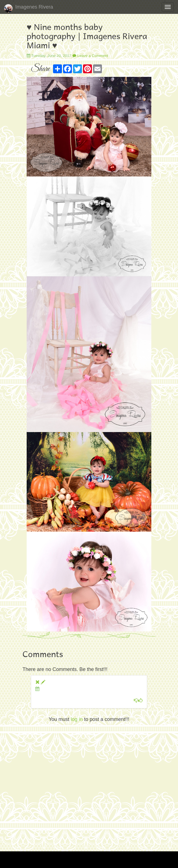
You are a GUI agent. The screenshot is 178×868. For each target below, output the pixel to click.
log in (77, 719)
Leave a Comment (90, 56)
